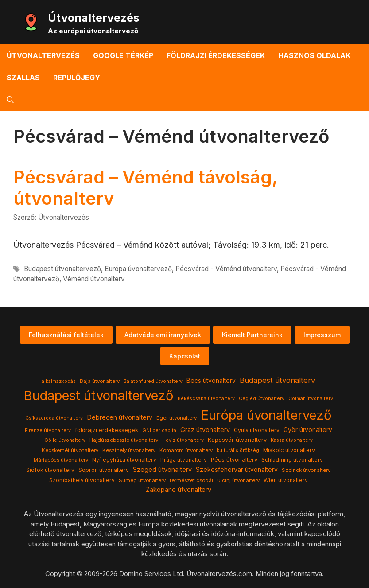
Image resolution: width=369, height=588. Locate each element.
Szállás (23, 78)
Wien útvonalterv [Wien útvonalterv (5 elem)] (286, 480)
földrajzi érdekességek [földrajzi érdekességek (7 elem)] (107, 430)
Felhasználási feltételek (66, 335)
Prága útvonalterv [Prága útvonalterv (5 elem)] (184, 460)
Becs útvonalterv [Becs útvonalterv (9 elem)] (211, 381)
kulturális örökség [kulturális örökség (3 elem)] (238, 450)
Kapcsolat (185, 356)
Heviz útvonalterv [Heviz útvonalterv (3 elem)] (183, 440)
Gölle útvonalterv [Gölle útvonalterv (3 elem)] (65, 440)
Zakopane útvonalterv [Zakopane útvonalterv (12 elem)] (179, 490)
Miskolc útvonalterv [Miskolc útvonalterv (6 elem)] (289, 450)
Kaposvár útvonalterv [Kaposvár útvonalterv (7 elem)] (237, 440)
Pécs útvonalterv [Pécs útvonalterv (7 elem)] (234, 459)
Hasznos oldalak (314, 55)
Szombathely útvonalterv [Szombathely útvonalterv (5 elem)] (82, 480)
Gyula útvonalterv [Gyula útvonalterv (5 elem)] (257, 430)
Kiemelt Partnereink (252, 335)
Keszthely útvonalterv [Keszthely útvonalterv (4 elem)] (129, 450)
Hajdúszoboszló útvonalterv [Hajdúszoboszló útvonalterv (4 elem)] (124, 440)
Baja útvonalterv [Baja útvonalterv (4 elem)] (100, 381)
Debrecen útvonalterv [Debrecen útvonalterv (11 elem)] (120, 417)
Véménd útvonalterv (94, 279)
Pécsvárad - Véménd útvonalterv (226, 269)
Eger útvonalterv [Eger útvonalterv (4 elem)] (177, 418)
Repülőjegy (77, 78)
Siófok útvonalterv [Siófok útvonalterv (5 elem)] (50, 470)
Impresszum (322, 335)
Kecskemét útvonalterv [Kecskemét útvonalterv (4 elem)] (70, 450)
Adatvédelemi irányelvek (163, 335)
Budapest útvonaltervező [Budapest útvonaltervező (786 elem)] (99, 395)
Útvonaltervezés (94, 18)
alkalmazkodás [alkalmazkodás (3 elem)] (59, 381)
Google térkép (123, 55)
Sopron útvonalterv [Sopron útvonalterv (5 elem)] (104, 470)
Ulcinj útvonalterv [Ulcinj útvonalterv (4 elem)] (238, 480)
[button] (10, 100)
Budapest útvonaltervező (62, 269)
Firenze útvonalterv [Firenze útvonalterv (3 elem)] (48, 430)
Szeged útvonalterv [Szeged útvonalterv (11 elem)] (162, 470)
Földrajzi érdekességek (216, 55)
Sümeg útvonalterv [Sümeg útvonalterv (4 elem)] (142, 480)
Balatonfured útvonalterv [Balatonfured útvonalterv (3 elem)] (153, 381)
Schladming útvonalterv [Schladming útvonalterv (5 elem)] (292, 460)
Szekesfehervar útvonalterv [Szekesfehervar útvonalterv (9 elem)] (237, 470)
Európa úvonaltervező (138, 269)
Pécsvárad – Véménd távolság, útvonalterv (145, 188)
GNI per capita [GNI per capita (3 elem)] (159, 430)
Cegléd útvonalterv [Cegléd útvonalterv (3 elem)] (262, 399)
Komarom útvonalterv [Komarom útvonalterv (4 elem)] (186, 450)
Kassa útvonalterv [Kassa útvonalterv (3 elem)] (292, 440)
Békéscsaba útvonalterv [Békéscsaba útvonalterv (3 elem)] (206, 399)
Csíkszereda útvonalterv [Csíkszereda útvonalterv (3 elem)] (54, 418)
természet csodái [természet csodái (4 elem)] (191, 480)
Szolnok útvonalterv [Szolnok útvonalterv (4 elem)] (306, 470)
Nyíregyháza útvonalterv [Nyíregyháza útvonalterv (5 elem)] (124, 460)
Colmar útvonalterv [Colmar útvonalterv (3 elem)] (311, 399)
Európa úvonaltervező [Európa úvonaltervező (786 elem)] (266, 415)
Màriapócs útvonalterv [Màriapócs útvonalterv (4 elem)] (61, 460)
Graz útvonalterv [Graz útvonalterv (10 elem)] (205, 430)
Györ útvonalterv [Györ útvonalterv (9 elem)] (308, 430)
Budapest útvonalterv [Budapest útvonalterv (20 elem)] (277, 380)
